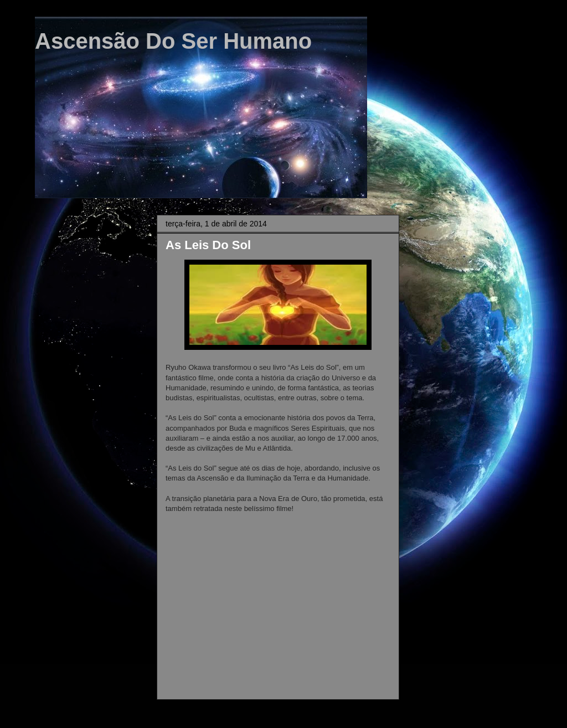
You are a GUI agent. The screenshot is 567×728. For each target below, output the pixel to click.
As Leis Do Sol (208, 245)
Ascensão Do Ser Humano (173, 41)
